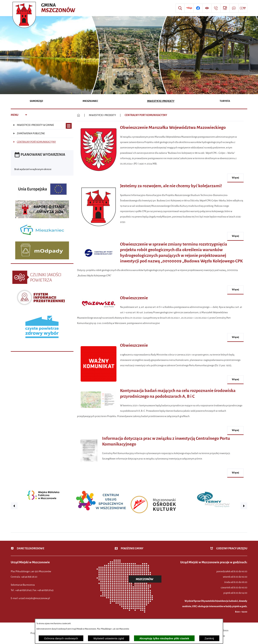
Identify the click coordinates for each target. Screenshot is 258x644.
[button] (99, 173)
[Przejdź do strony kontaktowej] (216, 8)
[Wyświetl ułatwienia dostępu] (207, 8)
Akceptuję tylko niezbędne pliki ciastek (164, 638)
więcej (235, 178)
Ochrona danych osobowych (61, 638)
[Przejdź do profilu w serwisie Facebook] (198, 8)
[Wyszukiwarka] (180, 8)
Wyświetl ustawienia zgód (109, 638)
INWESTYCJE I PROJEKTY (102, 115)
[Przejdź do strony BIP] (189, 8)
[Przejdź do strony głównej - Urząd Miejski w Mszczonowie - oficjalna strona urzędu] (44, 8)
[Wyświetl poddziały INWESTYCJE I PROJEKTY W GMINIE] (69, 126)
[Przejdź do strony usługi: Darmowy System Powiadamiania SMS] (234, 8)
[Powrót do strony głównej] (79, 115)
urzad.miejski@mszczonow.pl (34, 598)
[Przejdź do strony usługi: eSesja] (225, 8)
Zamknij (209, 638)
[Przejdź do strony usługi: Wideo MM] (243, 8)
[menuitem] (36, 101)
